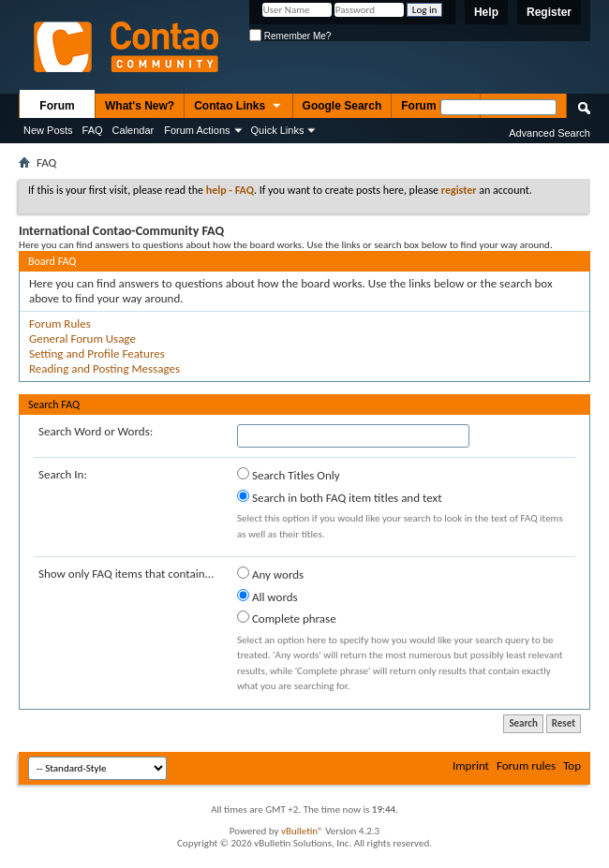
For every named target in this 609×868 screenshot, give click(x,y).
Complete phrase (287, 618)
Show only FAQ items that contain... (126, 574)
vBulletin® (302, 831)
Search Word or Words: (96, 431)
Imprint (471, 765)
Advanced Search (550, 133)
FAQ (93, 130)
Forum (57, 106)
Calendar (134, 130)
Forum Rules (60, 324)
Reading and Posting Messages (104, 368)
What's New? (140, 106)
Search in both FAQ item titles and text (339, 497)
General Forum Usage (82, 338)
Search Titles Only (289, 475)
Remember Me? (290, 36)
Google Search (342, 106)
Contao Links (238, 107)
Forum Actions (197, 130)
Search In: (63, 474)
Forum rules (526, 765)
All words (267, 596)
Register (549, 12)
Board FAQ (52, 261)
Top (572, 765)
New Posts (48, 130)
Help (486, 12)
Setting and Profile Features (97, 353)
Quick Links (278, 130)
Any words (270, 574)
